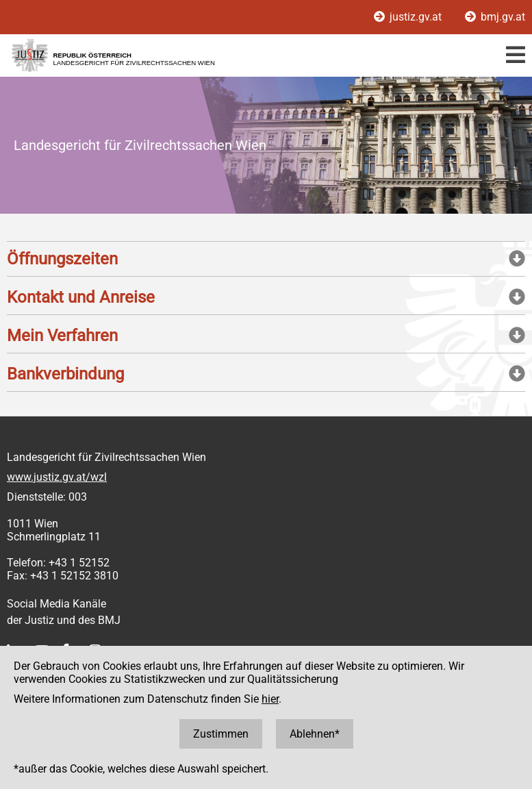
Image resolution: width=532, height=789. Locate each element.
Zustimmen (221, 734)
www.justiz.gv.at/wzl (57, 477)
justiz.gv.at (409, 17)
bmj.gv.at (495, 17)
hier (270, 699)
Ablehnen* (315, 734)
